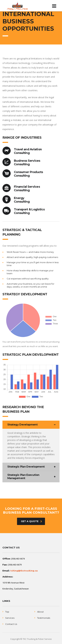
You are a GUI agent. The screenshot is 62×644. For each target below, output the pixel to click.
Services (10, 618)
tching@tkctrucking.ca (24, 571)
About (40, 612)
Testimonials (44, 618)
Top (7, 612)
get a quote (31, 521)
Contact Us (11, 624)
